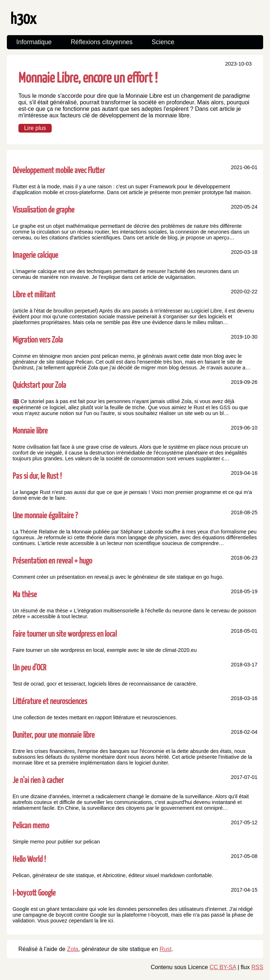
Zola (72, 949)
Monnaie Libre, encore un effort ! (88, 77)
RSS (257, 967)
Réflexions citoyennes (102, 42)
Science (163, 42)
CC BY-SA (223, 967)
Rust (166, 949)
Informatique (34, 42)
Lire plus (35, 128)
